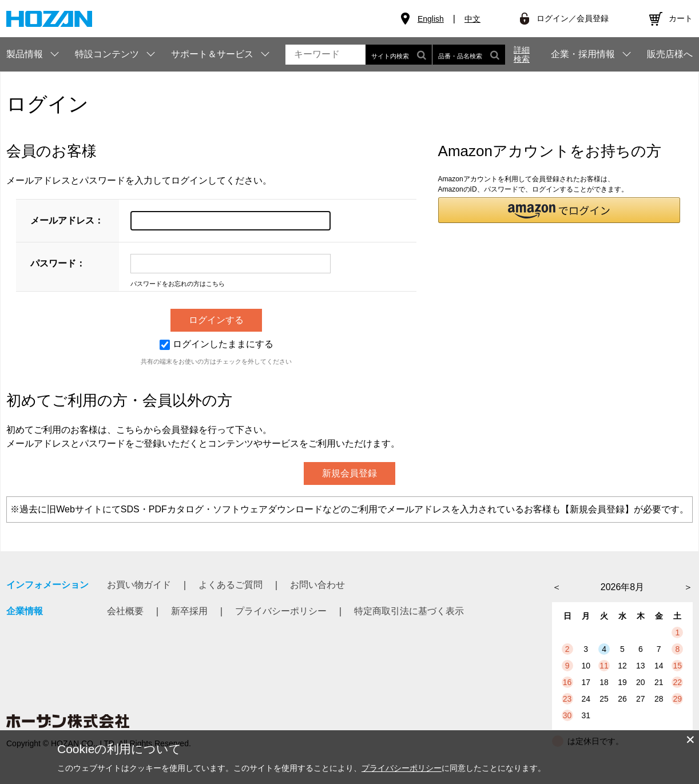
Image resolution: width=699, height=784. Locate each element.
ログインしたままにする (217, 344)
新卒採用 (189, 611)
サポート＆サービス (212, 54)
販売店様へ (670, 54)
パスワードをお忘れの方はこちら (178, 284)
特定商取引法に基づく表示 (409, 611)
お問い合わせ (317, 585)
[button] (559, 210)
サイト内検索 (399, 55)
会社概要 (125, 611)
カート (681, 18)
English (431, 19)
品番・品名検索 (469, 55)
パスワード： (58, 263)
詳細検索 (522, 54)
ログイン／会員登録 (573, 18)
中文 (472, 19)
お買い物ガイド (139, 585)
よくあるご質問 (231, 585)
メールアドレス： (67, 220)
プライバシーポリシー (281, 611)
